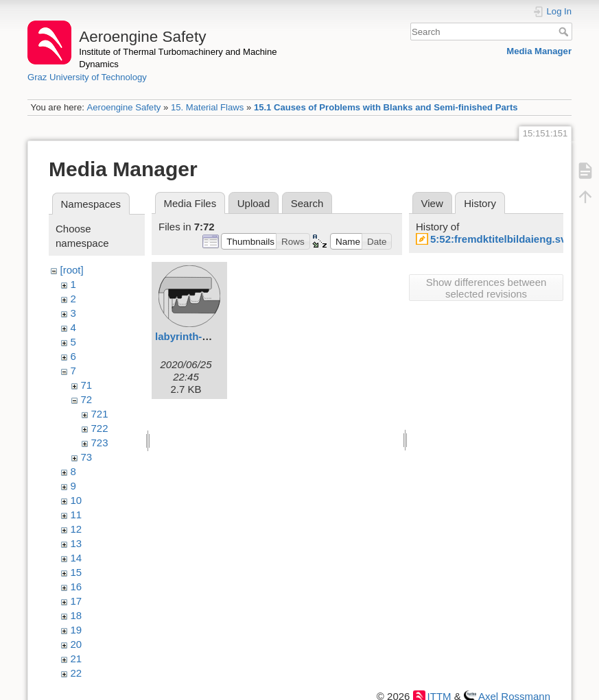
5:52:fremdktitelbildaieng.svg (502, 239)
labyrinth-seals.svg (202, 336)
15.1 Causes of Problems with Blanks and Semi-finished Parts (386, 107)
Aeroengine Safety (124, 107)
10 (77, 500)
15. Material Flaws (207, 107)
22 (77, 673)
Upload (254, 203)
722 (100, 428)
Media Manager (539, 51)
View (432, 203)
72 (87, 399)
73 (87, 457)
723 (100, 443)
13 (77, 543)
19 (77, 630)
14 (77, 558)
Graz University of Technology (87, 77)
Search (565, 32)
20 (77, 644)
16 (77, 587)
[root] (72, 270)
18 (77, 615)
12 (77, 529)
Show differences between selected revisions (486, 288)
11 (77, 515)
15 (77, 572)
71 (87, 385)
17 (77, 601)
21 (77, 659)
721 (100, 414)
